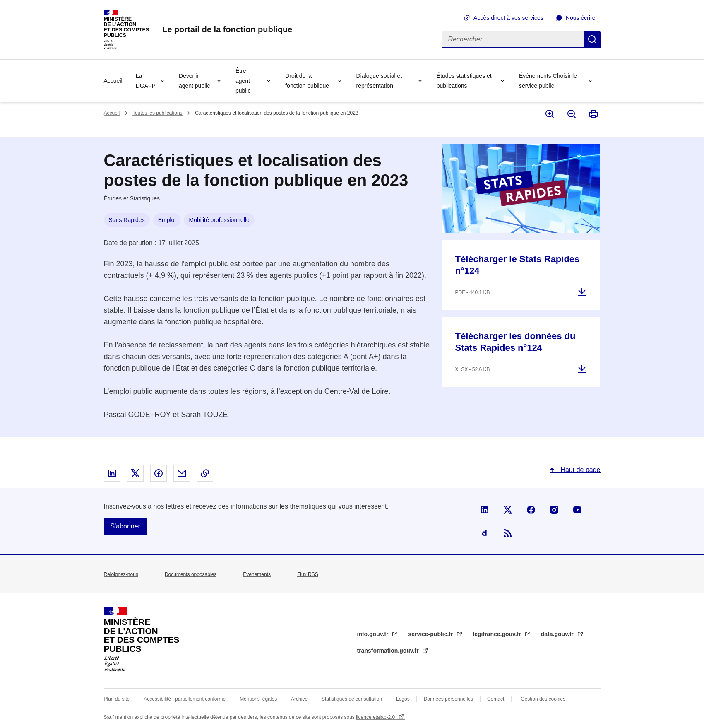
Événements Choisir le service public (548, 81)
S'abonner (125, 526)
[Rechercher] (513, 39)
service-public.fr (431, 634)
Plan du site (117, 699)
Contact (496, 699)
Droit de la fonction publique (307, 81)
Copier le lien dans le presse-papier (205, 473)
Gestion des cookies (543, 699)
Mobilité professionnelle (219, 220)
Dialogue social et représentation (379, 81)
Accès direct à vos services (508, 18)
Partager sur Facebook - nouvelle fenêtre (159, 473)
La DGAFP (146, 81)
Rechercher (592, 39)
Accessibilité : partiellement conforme (185, 699)
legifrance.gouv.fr (497, 634)
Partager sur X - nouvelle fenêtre (135, 473)
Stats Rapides (127, 220)
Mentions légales (258, 699)
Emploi (167, 220)
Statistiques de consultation (352, 699)
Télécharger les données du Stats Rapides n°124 (515, 342)
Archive (299, 699)
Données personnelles (448, 699)
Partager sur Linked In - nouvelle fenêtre (112, 473)
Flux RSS (308, 574)
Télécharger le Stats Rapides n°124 (518, 265)
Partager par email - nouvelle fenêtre (182, 473)
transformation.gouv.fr (389, 651)
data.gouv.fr (558, 634)
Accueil (113, 81)
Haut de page (580, 470)
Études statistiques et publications (464, 81)
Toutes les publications (157, 113)
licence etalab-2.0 (376, 717)
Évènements (257, 574)
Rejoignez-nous (121, 574)
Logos (403, 699)
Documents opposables (191, 574)
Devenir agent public (195, 81)
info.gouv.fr (374, 634)
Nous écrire (581, 18)
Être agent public (243, 81)
